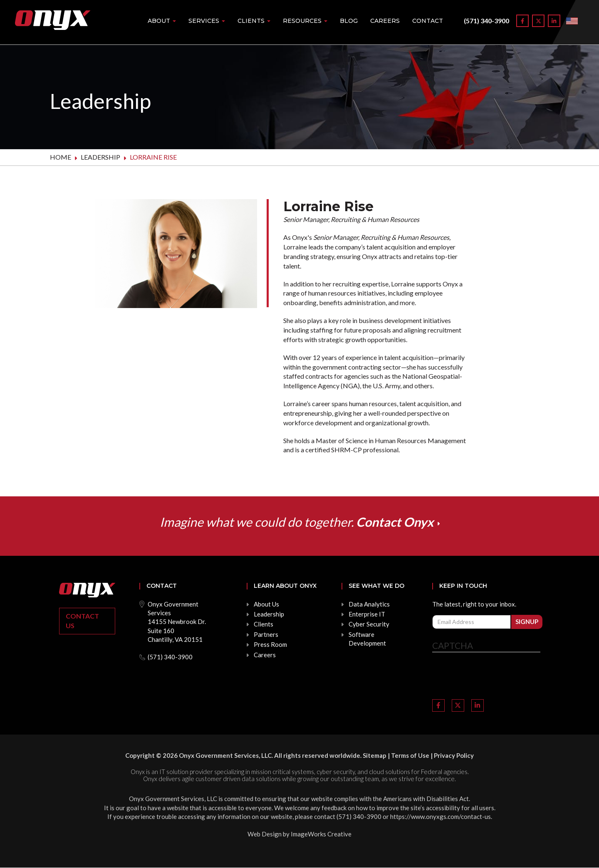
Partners (266, 634)
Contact (428, 21)
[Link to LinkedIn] (554, 21)
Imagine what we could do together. (297, 522)
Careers (385, 21)
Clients (254, 21)
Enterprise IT (367, 614)
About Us (266, 604)
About (162, 21)
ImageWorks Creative (321, 834)
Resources (305, 21)
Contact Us (82, 621)
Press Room (270, 644)
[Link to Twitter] (538, 21)
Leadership (100, 157)
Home (61, 157)
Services (207, 21)
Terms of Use (410, 755)
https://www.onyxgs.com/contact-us (441, 816)
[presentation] (495, 677)
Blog (349, 21)
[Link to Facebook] (522, 21)
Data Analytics (369, 604)
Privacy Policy (454, 755)
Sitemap (375, 755)
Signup (527, 621)
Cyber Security (369, 624)
